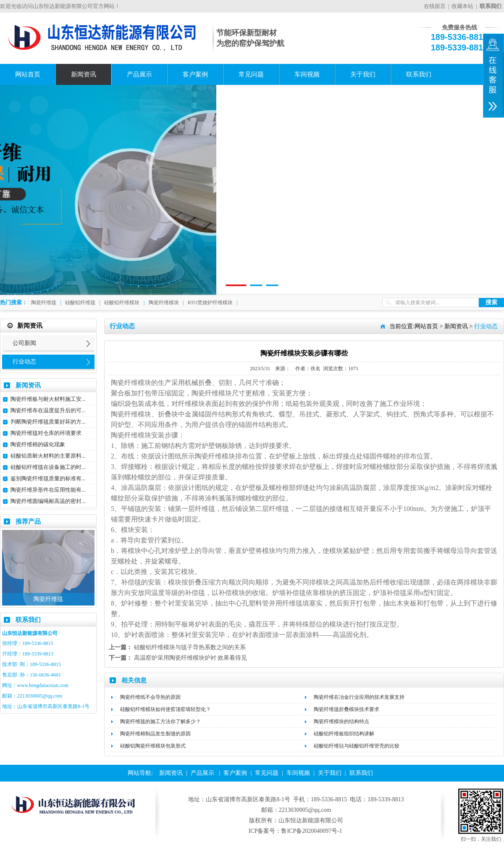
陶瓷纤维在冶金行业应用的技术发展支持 (359, 697)
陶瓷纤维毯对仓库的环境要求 (46, 433)
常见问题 (251, 74)
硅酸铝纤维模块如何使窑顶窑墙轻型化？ (165, 709)
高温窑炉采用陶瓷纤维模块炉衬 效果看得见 (191, 658)
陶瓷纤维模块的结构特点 (341, 721)
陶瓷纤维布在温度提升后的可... (48, 410)
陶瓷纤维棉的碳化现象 (38, 444)
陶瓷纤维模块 (164, 303)
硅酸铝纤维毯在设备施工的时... (48, 467)
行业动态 (24, 362)
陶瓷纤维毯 (44, 303)
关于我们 (363, 74)
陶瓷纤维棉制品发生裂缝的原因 (155, 734)
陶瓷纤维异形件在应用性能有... (48, 490)
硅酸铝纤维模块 (122, 303)
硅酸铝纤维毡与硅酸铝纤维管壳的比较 (357, 746)
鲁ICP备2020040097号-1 (311, 831)
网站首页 (28, 74)
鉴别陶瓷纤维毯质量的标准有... (48, 478)
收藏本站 (462, 6)
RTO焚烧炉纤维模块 (210, 303)
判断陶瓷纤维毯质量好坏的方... (48, 422)
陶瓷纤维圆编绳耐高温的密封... (48, 501)
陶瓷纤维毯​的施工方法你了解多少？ (160, 721)
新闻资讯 (84, 74)
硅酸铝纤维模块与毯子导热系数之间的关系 (190, 647)
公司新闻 (24, 343)
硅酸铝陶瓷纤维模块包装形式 (153, 746)
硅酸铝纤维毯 (80, 303)
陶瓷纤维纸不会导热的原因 (150, 697)
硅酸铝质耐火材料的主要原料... (48, 456)
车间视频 (307, 74)
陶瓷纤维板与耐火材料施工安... (48, 399)
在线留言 (435, 6)
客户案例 (195, 74)
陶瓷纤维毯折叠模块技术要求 (346, 709)
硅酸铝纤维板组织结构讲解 (344, 734)
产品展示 (139, 74)
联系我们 (419, 74)
